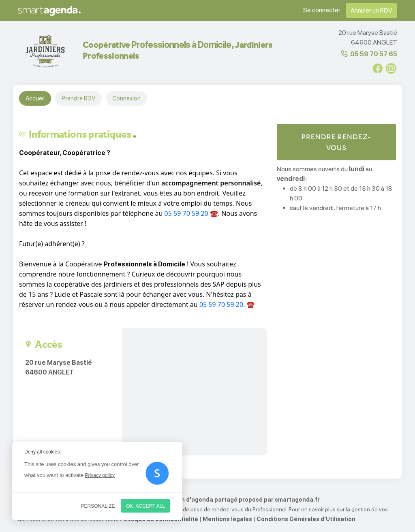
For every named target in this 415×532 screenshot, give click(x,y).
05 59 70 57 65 (374, 54)
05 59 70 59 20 (186, 213)
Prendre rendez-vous (336, 142)
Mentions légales (227, 519)
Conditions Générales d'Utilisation (306, 519)
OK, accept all (145, 506)
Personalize (98, 506)
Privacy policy (100, 475)
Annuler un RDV (371, 10)
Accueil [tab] (35, 98)
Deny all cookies (42, 452)
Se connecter (322, 10)
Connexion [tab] (126, 98)
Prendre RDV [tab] (78, 98)
